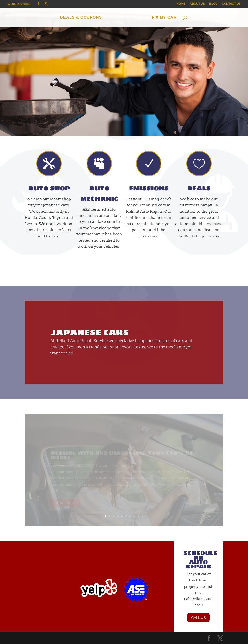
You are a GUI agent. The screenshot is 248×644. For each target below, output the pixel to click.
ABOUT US (197, 4)
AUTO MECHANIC (99, 194)
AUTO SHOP (49, 188)
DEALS (199, 188)
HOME (181, 4)
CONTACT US (231, 4)
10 (143, 516)
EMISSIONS (149, 188)
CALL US (198, 617)
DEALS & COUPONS (81, 18)
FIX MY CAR (164, 18)
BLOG (213, 4)
